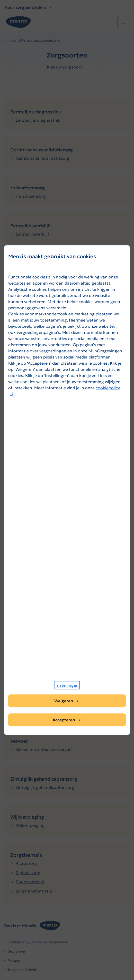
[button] (67, 685)
